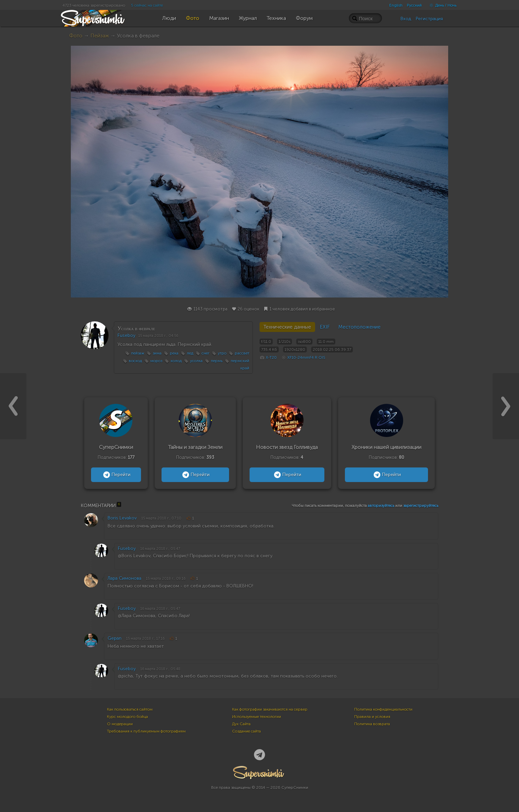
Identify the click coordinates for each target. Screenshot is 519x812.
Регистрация (429, 19)
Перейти (116, 475)
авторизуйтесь (381, 506)
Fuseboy (126, 335)
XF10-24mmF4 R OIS (306, 357)
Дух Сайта (241, 724)
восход (135, 361)
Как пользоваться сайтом (130, 709)
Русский (414, 5)
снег (206, 353)
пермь (217, 361)
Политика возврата (372, 724)
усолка (196, 361)
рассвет (242, 353)
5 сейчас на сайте (147, 5)
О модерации (120, 724)
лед (190, 353)
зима (157, 353)
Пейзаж (100, 36)
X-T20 (271, 357)
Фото (76, 36)
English (396, 5)
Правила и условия (372, 717)
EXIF (325, 327)
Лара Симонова (124, 578)
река (174, 353)
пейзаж (138, 353)
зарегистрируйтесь (421, 506)
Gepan (115, 638)
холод (176, 361)
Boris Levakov (122, 518)
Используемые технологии (257, 717)
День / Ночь (441, 5)
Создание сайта (246, 731)
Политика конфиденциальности (383, 709)
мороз (156, 361)
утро (222, 353)
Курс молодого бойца (127, 717)
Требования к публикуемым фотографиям (146, 731)
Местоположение (359, 327)
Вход (406, 19)
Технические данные (287, 327)
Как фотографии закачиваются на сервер (270, 709)
